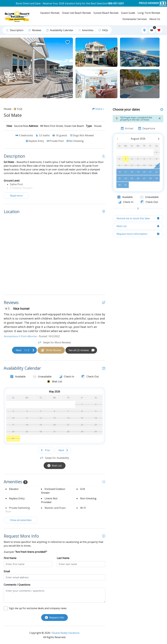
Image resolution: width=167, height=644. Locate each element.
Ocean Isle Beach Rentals (77, 13)
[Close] (160, 118)
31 (126, 185)
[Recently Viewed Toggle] (152, 30)
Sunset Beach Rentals (106, 13)
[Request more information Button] (138, 234)
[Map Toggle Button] (144, 30)
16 (119, 172)
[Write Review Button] (51, 350)
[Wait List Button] (55, 466)
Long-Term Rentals (149, 13)
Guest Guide (128, 13)
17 (126, 172)
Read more (16, 196)
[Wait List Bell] (68, 403)
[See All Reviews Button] (81, 350)
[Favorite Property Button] (67, 41)
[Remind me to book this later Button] (138, 218)
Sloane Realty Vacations (66, 633)
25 (132, 178)
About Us (155, 19)
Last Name (63, 558)
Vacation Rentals (50, 13)
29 (157, 178)
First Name (10, 558)
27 (144, 178)
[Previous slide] (46, 450)
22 (157, 172)
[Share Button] (98, 109)
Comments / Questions (17, 585)
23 (119, 178)
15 (157, 165)
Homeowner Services (135, 19)
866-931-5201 (116, 3)
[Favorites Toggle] (159, 30)
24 (126, 178)
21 (150, 172)
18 (132, 172)
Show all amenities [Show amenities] (21, 520)
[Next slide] (24, 350)
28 (150, 178)
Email (7, 571)
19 (138, 172)
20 (144, 172)
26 (138, 178)
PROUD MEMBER (153, 3)
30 (119, 185)
